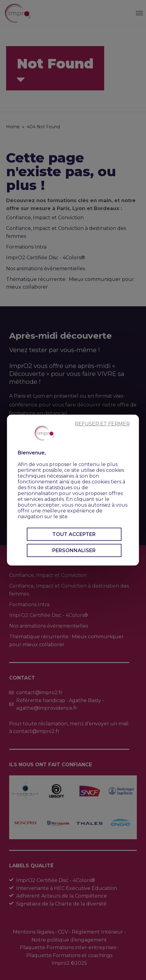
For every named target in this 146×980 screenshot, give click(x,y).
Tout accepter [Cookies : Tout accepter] (74, 534)
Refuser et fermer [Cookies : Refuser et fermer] (102, 423)
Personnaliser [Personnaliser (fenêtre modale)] (74, 550)
